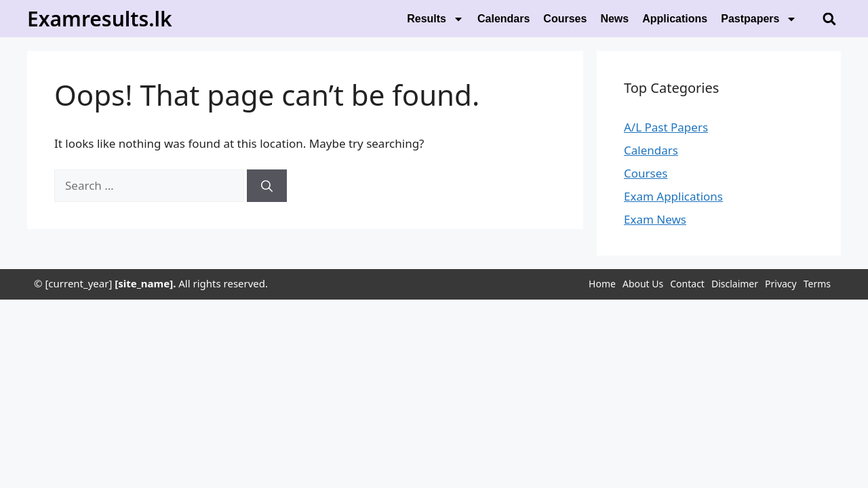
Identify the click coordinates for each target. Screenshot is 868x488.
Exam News (655, 219)
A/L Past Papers (666, 127)
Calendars (504, 19)
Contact (687, 284)
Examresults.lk (100, 19)
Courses (565, 19)
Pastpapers (759, 19)
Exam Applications (673, 196)
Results (435, 19)
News (614, 19)
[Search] (267, 186)
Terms (817, 284)
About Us (643, 284)
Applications (675, 19)
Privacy (781, 284)
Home (602, 284)
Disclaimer (735, 284)
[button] (829, 19)
